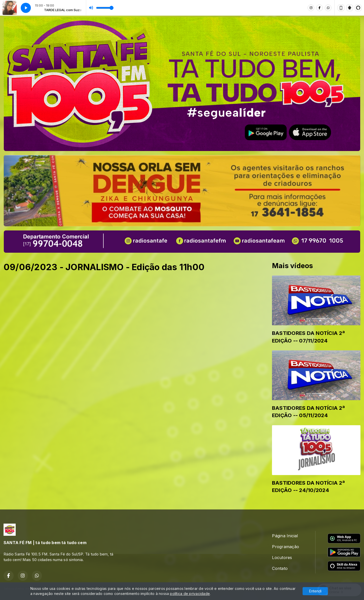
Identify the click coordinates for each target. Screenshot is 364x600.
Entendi (315, 591)
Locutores (282, 558)
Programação (286, 547)
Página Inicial (285, 536)
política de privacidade (190, 594)
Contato (280, 568)
